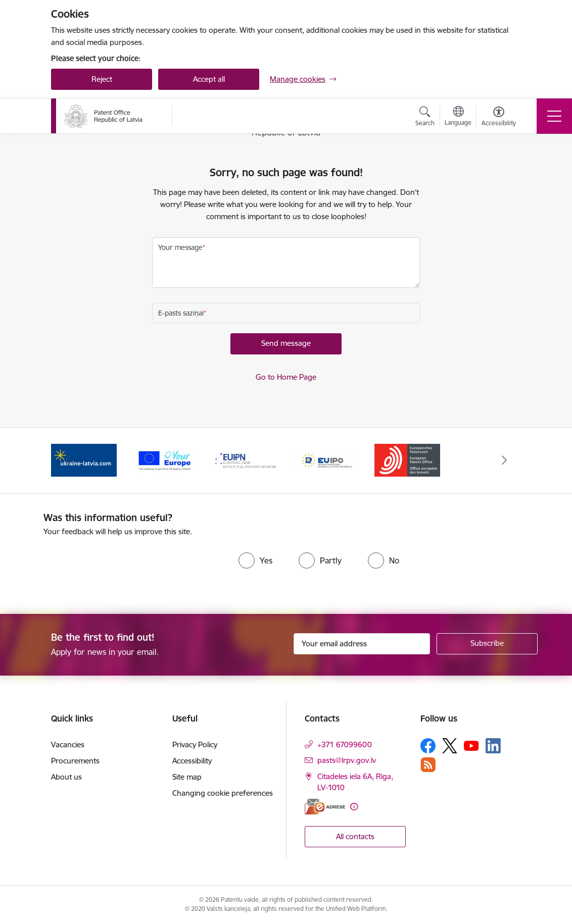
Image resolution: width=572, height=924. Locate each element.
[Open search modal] (425, 118)
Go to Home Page (286, 377)
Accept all (209, 79)
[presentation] (128, 568)
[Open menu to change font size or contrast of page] (499, 118)
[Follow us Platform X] (450, 746)
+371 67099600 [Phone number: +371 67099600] (345, 745)
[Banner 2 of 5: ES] (165, 460)
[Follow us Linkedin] (493, 746)
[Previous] (68, 460)
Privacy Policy (195, 745)
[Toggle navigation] (554, 116)
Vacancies (68, 745)
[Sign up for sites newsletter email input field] (362, 644)
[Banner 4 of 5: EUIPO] (326, 460)
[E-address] (325, 807)
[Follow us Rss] (428, 765)
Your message (180, 247)
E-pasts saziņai (181, 313)
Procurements (75, 761)
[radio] (255, 560)
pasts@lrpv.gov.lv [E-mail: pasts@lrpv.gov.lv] (347, 760)
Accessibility (192, 761)
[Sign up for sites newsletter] (487, 644)
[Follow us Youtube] (471, 745)
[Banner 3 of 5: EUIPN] (246, 460)
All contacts (355, 836)
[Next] (504, 460)
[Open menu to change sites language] (458, 117)
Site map (187, 777)
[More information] (354, 807)
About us (66, 777)
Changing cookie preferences (223, 793)
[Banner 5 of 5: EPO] (407, 460)
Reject (102, 79)
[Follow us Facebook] (428, 746)
